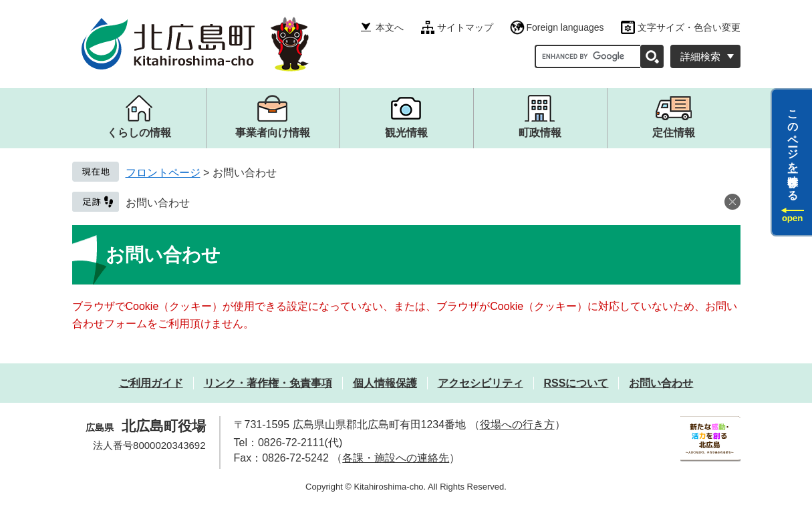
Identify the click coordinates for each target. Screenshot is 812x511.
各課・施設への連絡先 (396, 458)
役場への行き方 (517, 424)
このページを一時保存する (793, 149)
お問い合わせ (158, 203)
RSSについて (576, 383)
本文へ (390, 27)
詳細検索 (700, 56)
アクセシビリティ (481, 383)
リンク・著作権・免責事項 (268, 383)
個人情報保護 (385, 383)
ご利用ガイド (151, 383)
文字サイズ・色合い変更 (689, 27)
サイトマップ (465, 27)
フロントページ (163, 173)
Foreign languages (565, 27)
